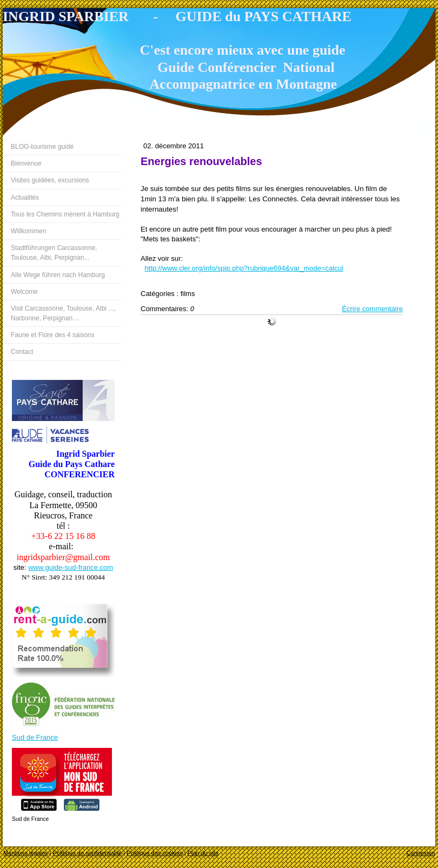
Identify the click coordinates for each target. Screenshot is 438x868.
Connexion (420, 853)
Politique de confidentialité (88, 853)
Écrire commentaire (372, 309)
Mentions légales (26, 853)
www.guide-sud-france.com (71, 567)
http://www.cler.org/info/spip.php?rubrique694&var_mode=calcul (244, 268)
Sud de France (35, 737)
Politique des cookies (154, 853)
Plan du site (203, 853)
